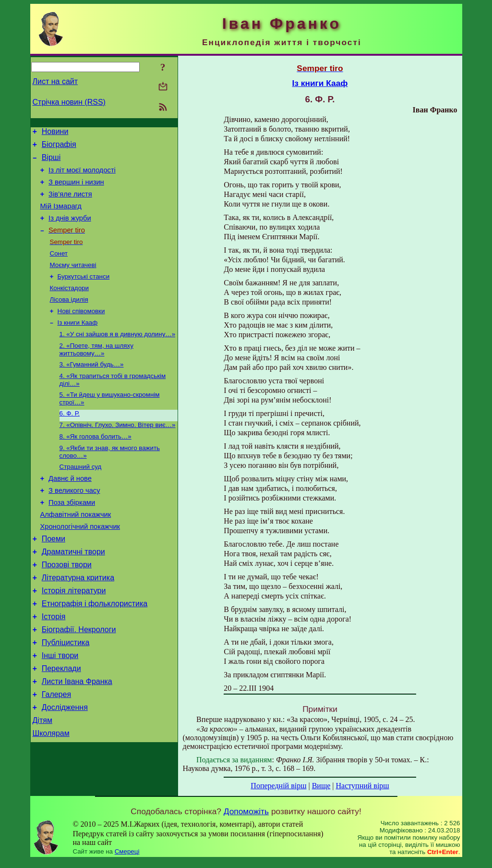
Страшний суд (81, 497)
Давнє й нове (70, 510)
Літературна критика (78, 621)
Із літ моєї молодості (82, 176)
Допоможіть (246, 819)
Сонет (59, 268)
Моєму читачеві (73, 281)
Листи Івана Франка (77, 736)
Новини (55, 133)
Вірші (51, 162)
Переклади (61, 722)
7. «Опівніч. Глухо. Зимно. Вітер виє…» (118, 452)
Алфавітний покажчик (76, 550)
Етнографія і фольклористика (95, 650)
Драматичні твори (73, 592)
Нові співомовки (81, 331)
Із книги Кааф (78, 343)
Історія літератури (74, 635)
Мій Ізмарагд (61, 216)
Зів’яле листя (70, 203)
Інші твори (60, 707)
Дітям (42, 779)
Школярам (51, 794)
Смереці (127, 859)
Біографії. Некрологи (79, 679)
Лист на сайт (55, 81)
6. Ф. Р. (70, 440)
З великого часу (74, 524)
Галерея (56, 751)
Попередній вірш (278, 786)
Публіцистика (66, 693)
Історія (54, 664)
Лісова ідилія (69, 318)
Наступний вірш (363, 786)
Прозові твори (67, 606)
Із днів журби (70, 230)
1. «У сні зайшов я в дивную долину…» (118, 356)
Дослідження (65, 765)
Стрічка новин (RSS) (69, 102)
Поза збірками (72, 537)
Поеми (54, 578)
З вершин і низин (76, 189)
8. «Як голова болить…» (96, 465)
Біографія (59, 147)
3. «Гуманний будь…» (92, 388)
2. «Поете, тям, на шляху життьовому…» (96, 372)
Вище (321, 786)
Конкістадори (69, 306)
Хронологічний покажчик (80, 564)
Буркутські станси (84, 293)
